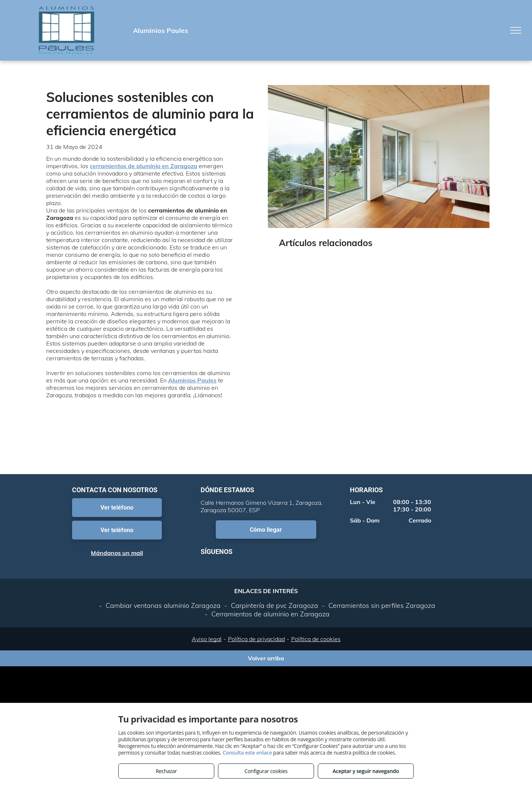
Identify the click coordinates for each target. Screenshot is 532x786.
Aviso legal (207, 639)
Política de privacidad (256, 639)
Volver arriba (266, 658)
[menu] (516, 30)
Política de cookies (316, 639)
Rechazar (166, 771)
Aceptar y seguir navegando (366, 771)
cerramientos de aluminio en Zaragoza (144, 166)
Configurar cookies (266, 771)
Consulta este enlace (247, 753)
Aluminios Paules (192, 380)
